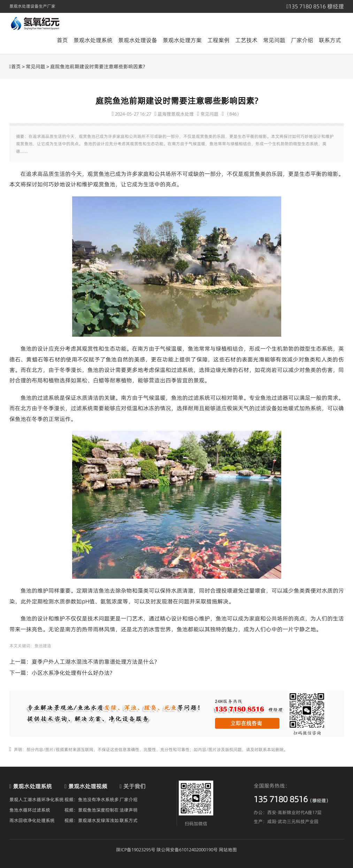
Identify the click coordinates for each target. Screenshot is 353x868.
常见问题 (274, 40)
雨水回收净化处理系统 (32, 820)
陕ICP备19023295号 (136, 850)
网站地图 (228, 850)
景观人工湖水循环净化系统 (37, 799)
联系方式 (330, 40)
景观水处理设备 (138, 40)
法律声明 (129, 810)
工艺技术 (246, 40)
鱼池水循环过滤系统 (30, 810)
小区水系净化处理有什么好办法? (72, 673)
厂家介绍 (302, 40)
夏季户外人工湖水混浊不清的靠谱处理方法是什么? (94, 662)
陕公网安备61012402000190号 (187, 850)
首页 (62, 40)
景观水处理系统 (93, 40)
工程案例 (218, 40)
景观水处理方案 (182, 40)
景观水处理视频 (88, 786)
